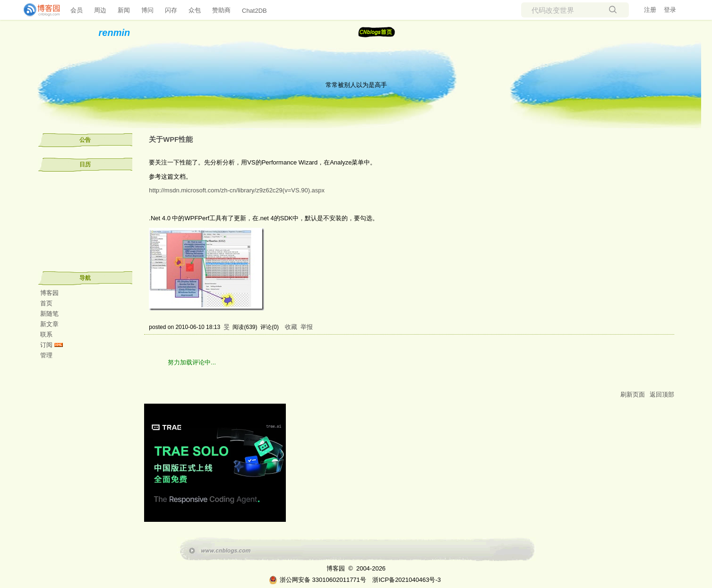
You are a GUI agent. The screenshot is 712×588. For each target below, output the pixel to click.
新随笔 (49, 314)
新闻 (124, 10)
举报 (307, 327)
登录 (670, 10)
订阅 (46, 345)
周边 (100, 10)
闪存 (171, 10)
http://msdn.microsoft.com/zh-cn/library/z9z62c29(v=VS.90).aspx (237, 190)
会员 (77, 10)
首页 (46, 303)
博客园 (49, 293)
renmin (115, 33)
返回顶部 (662, 394)
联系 (46, 334)
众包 (195, 10)
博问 (147, 10)
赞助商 (221, 10)
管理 (46, 355)
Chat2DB (254, 11)
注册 (650, 10)
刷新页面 (633, 394)
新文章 (49, 324)
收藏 (291, 327)
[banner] (38, 10)
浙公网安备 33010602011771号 (317, 580)
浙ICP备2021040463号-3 (407, 580)
